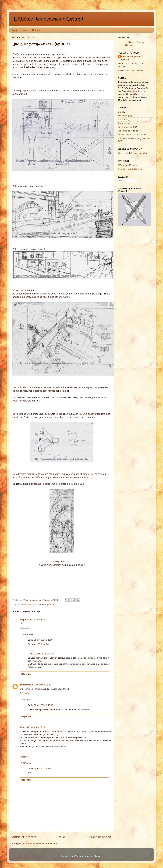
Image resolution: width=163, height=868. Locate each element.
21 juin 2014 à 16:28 (44, 654)
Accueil (61, 837)
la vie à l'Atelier (125, 127)
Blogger (98, 856)
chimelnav (25, 685)
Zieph (23, 619)
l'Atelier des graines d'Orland (131, 58)
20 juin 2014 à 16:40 (41, 685)
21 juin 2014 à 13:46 (43, 705)
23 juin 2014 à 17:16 (35, 727)
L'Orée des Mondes (127, 165)
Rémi (31, 654)
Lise (22, 727)
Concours (123, 119)
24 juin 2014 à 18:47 (43, 769)
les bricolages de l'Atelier (130, 135)
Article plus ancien (99, 837)
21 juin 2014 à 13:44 (43, 640)
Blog (14, 30)
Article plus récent (24, 837)
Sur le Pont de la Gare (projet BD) (38, 604)
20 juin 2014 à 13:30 (36, 619)
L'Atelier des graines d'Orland (49, 19)
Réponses (28, 634)
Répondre (25, 628)
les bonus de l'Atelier (128, 131)
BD (120, 112)
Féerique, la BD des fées (130, 169)
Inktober (122, 123)
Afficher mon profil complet (131, 71)
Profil (25, 30)
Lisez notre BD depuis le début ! (133, 153)
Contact (36, 30)
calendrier (123, 116)
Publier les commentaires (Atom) (41, 843)
